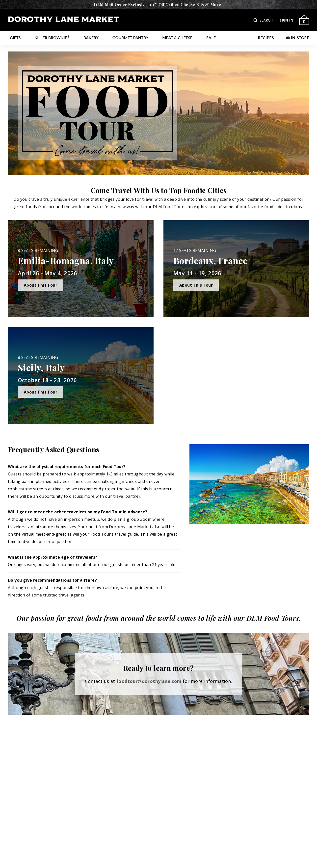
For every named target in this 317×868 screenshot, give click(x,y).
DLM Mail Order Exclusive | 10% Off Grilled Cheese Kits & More (157, 5)
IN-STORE (298, 37)
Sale (211, 37)
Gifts (15, 37)
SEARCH (266, 20)
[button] (256, 20)
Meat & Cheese (177, 37)
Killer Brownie (52, 37)
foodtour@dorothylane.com (149, 681)
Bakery (91, 37)
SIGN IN (286, 20)
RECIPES (266, 37)
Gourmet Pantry (130, 37)
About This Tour (40, 285)
